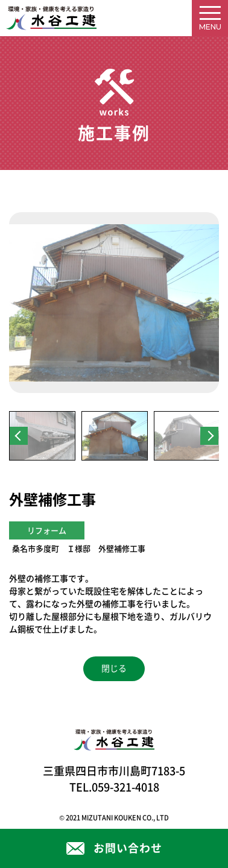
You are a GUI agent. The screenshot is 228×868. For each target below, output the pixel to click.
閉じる (114, 668)
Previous (19, 436)
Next (209, 436)
